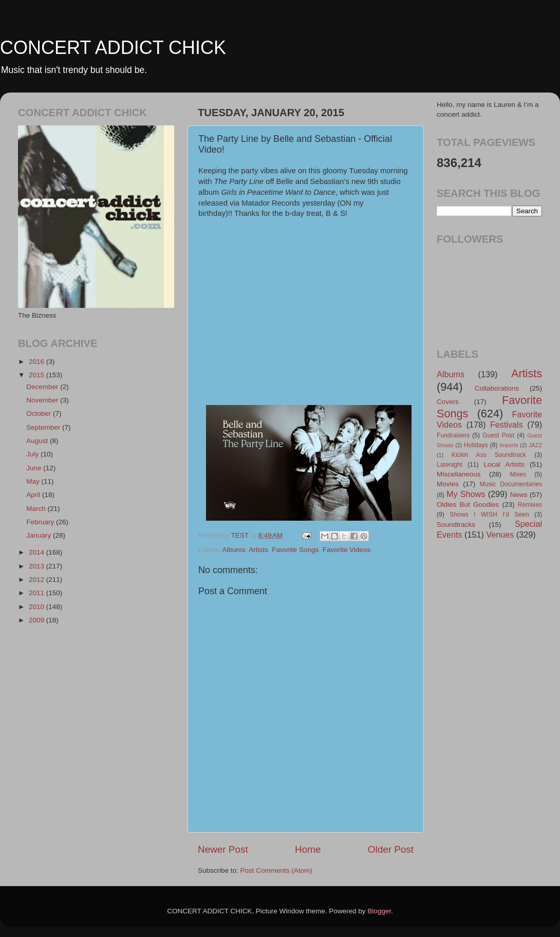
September (44, 427)
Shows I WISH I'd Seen (489, 515)
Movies (448, 484)
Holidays (476, 445)
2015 (38, 375)
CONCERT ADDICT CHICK (113, 48)
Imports (509, 445)
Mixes (518, 474)
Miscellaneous (459, 474)
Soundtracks (456, 525)
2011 (38, 593)
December (43, 387)
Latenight (450, 465)
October (40, 414)
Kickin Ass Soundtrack (489, 455)
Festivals (507, 425)
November (43, 400)
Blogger (379, 911)
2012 (38, 580)
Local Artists (504, 464)
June (35, 468)
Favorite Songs (295, 550)
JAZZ (535, 445)
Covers (448, 402)
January (40, 535)
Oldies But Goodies (468, 504)
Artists (258, 550)
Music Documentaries (511, 484)
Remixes (530, 505)
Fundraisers (453, 435)
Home (308, 849)
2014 (38, 552)
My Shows (466, 494)
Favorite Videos (347, 550)
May (34, 481)
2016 (38, 362)
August (38, 441)
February (41, 522)
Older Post (391, 849)
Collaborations (497, 388)
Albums (234, 550)
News (519, 495)
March (37, 509)
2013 (38, 566)
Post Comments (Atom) (276, 870)
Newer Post (223, 849)
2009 (38, 620)
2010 (38, 607)
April (34, 495)
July (33, 454)
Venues (500, 535)
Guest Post (498, 435)
